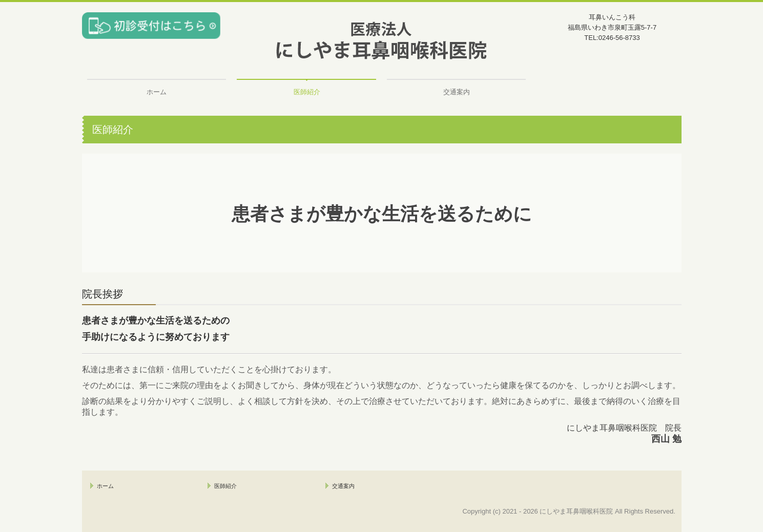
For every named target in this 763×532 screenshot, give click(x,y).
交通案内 (457, 92)
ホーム (157, 92)
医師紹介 (307, 92)
